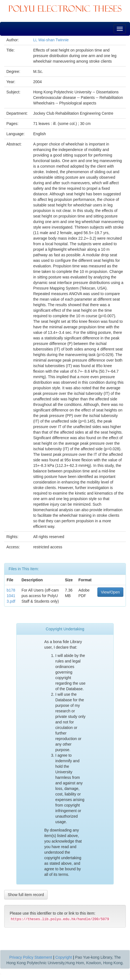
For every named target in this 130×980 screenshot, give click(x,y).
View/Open (110, 592)
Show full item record (26, 895)
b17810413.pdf (11, 596)
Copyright (64, 957)
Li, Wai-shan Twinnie (51, 40)
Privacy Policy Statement (31, 957)
